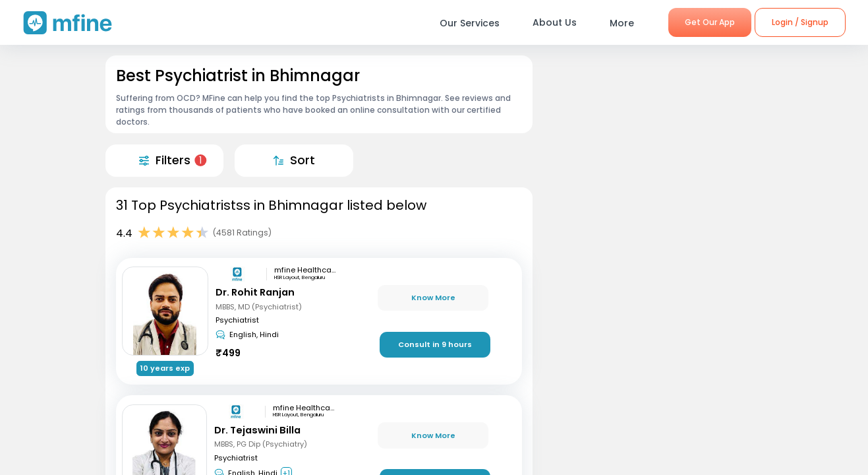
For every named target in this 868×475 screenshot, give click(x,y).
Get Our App (710, 22)
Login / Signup (800, 22)
